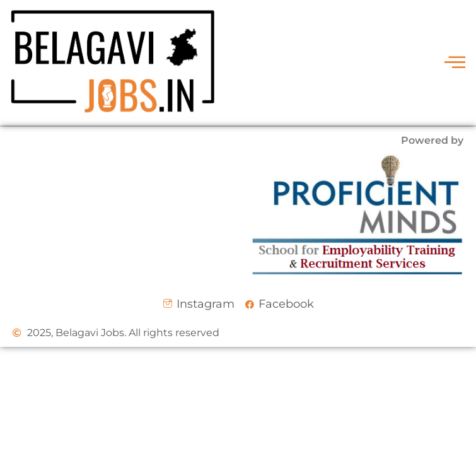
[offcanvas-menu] (455, 63)
